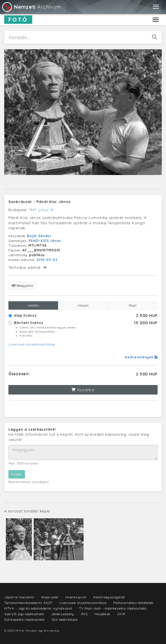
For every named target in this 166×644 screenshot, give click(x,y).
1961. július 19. (41, 210)
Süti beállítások (65, 620)
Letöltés (33, 305)
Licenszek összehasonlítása (32, 344)
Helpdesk (102, 614)
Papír (133, 305)
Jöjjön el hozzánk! (19, 597)
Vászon (83, 305)
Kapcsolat (50, 597)
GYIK (122, 614)
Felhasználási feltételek (133, 603)
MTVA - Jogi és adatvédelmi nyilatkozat (38, 608)
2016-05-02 (47, 260)
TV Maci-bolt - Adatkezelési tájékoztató (113, 608)
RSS (84, 614)
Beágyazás (22, 285)
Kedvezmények (141, 357)
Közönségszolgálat (109, 597)
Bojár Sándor (39, 236)
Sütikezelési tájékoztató (24, 620)
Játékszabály (63, 614)
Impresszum (76, 597)
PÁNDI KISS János (45, 241)
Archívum (31, 7)
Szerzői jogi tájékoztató (24, 614)
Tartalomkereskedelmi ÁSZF (28, 603)
